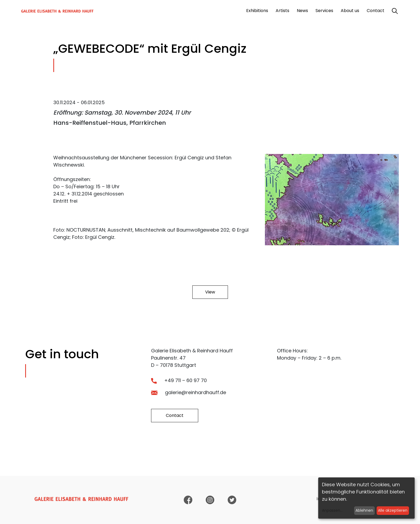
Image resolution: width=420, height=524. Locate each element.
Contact (376, 11)
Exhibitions (257, 11)
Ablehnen (364, 510)
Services (324, 11)
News (302, 11)
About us (350, 11)
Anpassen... (332, 510)
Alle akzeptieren (393, 510)
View (210, 292)
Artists (282, 11)
